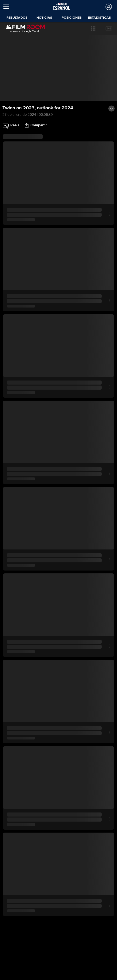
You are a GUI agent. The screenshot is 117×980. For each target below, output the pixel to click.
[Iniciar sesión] (108, 7)
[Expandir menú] (8, 7)
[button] (93, 28)
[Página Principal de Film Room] (21, 28)
